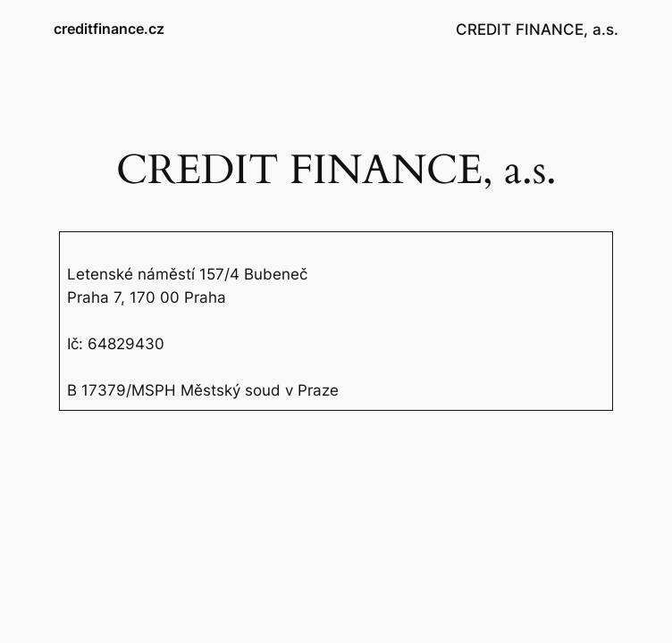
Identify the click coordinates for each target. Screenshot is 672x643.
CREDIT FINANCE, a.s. (537, 29)
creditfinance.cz (109, 29)
